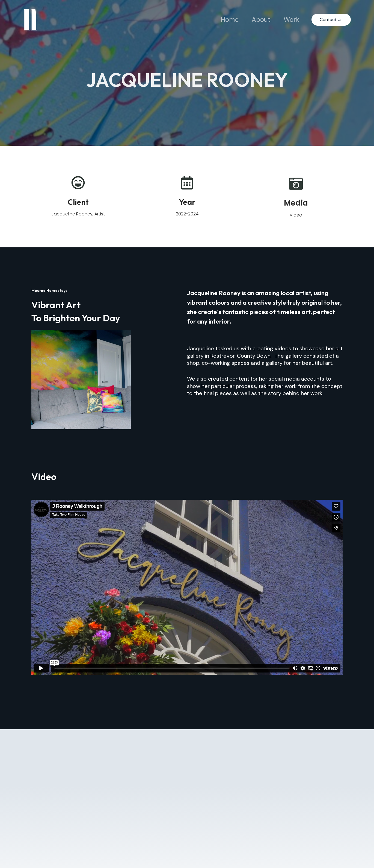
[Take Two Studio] (30, 19)
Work (292, 20)
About (261, 20)
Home (230, 20)
